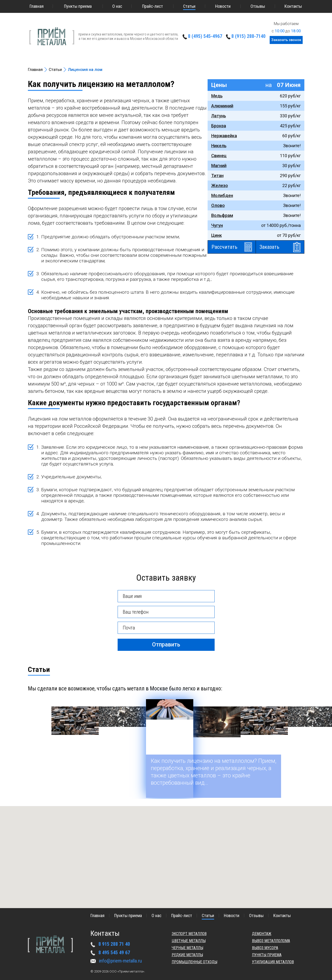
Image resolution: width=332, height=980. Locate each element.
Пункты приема (78, 6)
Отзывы (258, 6)
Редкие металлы (187, 955)
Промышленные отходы (194, 962)
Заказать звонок (286, 40)
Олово (218, 205)
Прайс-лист (153, 6)
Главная (37, 6)
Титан (217, 176)
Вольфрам (222, 215)
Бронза (219, 126)
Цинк (217, 235)
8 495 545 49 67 (114, 953)
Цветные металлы (189, 941)
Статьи (189, 6)
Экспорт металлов (189, 934)
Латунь (219, 116)
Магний (219, 166)
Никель (219, 146)
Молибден (222, 195)
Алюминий (222, 106)
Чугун (217, 225)
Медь (217, 96)
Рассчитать (224, 247)
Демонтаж (262, 934)
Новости (223, 6)
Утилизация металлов (273, 962)
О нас (117, 6)
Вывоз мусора (265, 948)
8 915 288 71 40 (114, 944)
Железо (220, 185)
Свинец (219, 156)
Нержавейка (224, 136)
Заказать (269, 247)
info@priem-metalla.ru (120, 961)
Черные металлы (187, 948)
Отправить (166, 645)
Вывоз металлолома (271, 941)
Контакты (293, 6)
